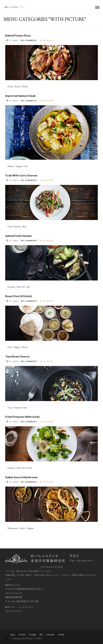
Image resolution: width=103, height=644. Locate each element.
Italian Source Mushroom (21, 477)
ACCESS (61, 635)
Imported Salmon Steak (20, 96)
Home (13, 635)
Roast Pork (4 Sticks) (19, 296)
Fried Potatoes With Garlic (23, 417)
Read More (47, 40)
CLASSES (32, 635)
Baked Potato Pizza (18, 35)
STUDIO (22, 635)
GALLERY (50, 635)
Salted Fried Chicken (18, 236)
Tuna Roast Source (17, 356)
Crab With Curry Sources (21, 175)
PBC (41, 635)
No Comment (29, 40)
